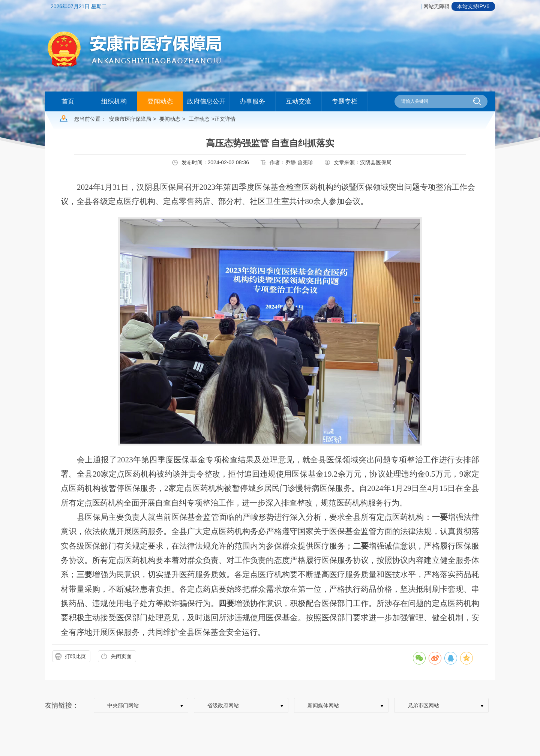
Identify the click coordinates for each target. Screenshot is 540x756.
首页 (68, 101)
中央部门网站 (123, 705)
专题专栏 (345, 101)
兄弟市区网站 (423, 705)
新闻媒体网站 (323, 705)
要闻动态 (160, 101)
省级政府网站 (223, 705)
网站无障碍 (436, 6)
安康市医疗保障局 (130, 119)
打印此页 (75, 656)
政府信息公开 (206, 101)
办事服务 (252, 101)
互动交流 (298, 101)
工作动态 (199, 119)
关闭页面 (121, 656)
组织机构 (114, 101)
